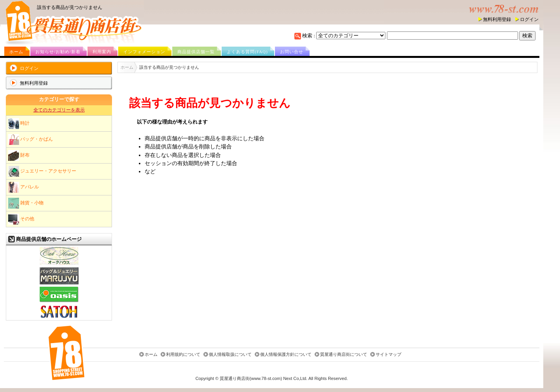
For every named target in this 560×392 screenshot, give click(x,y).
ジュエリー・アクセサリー (42, 171)
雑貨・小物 (26, 203)
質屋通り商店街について (344, 355)
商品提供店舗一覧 (196, 52)
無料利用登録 (497, 19)
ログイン (529, 19)
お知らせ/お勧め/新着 (58, 52)
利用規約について (183, 355)
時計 (19, 124)
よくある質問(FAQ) (247, 52)
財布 (19, 155)
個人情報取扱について (230, 355)
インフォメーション (144, 52)
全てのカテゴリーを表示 (59, 110)
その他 (21, 219)
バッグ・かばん (31, 139)
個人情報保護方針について (286, 355)
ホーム (16, 52)
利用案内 (102, 52)
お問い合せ (292, 52)
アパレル (24, 187)
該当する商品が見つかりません (70, 7)
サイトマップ (388, 355)
